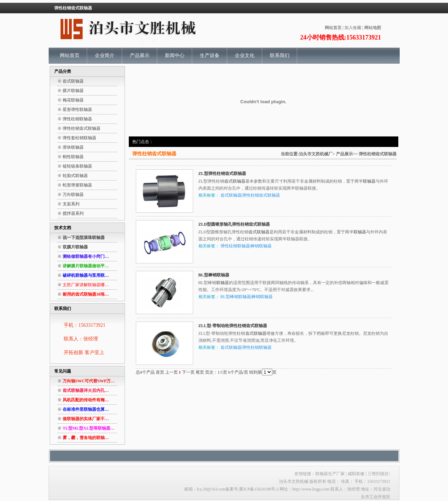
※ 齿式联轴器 (71, 81)
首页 (160, 372)
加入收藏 (353, 28)
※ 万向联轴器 (71, 195)
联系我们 (280, 55)
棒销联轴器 (261, 246)
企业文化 (245, 55)
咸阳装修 (356, 474)
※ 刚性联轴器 (71, 157)
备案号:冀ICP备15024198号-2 (252, 489)
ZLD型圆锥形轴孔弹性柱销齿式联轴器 (234, 224)
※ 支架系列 (68, 204)
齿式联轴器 (235, 181)
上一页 (171, 372)
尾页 (200, 372)
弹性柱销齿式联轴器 (378, 154)
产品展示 (140, 55)
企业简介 (105, 55)
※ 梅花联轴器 (71, 100)
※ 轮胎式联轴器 (73, 176)
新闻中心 (175, 55)
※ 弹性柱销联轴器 (75, 119)
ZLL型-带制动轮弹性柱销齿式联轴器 (233, 326)
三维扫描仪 (379, 474)
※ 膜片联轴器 (71, 91)
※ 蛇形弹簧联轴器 (75, 185)
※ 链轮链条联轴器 (75, 166)
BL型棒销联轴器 (214, 275)
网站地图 (373, 28)
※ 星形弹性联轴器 (75, 110)
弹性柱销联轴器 (235, 246)
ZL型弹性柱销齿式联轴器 (222, 174)
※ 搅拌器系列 (71, 213)
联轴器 (369, 181)
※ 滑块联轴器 (71, 147)
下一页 (188, 372)
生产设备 (210, 55)
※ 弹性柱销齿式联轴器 (79, 128)
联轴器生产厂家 (330, 474)
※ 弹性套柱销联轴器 (77, 138)
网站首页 (333, 28)
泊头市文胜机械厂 (316, 154)
